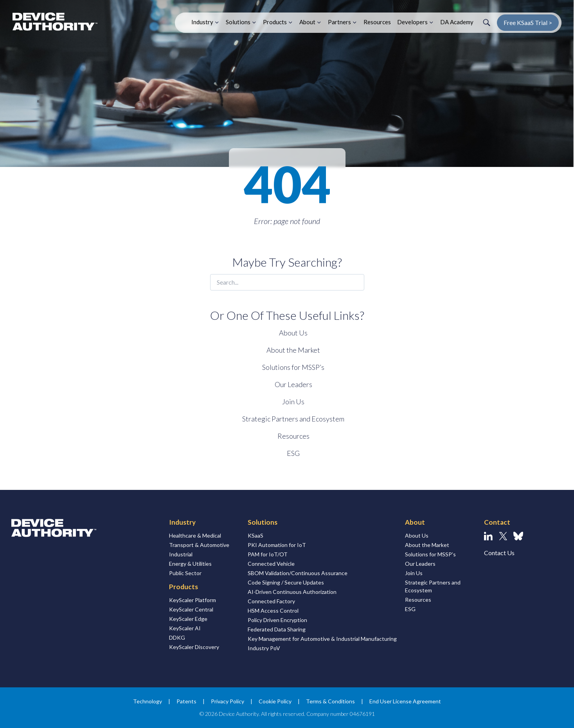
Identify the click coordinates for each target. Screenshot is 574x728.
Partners (339, 22)
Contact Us (499, 553)
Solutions (238, 22)
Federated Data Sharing (277, 629)
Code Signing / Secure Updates (286, 582)
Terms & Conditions (330, 701)
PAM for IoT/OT (268, 554)
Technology (148, 701)
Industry (202, 22)
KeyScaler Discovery (194, 647)
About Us (293, 333)
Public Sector (185, 573)
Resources (377, 22)
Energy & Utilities (190, 564)
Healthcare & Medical (195, 535)
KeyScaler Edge (188, 619)
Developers (412, 22)
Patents (186, 701)
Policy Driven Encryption (277, 620)
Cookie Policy (275, 701)
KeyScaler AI (185, 628)
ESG (293, 453)
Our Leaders (293, 384)
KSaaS (256, 535)
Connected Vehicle (271, 564)
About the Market (293, 350)
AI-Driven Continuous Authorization (292, 592)
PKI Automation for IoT (277, 545)
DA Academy (457, 22)
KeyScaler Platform (193, 600)
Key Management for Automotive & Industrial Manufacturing (322, 639)
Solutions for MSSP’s (293, 367)
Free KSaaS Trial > (528, 22)
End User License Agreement (405, 701)
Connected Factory (271, 601)
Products (275, 22)
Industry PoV (264, 648)
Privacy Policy (228, 701)
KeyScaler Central (191, 609)
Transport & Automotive (199, 545)
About (307, 22)
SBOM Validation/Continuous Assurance (298, 573)
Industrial (181, 554)
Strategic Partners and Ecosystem (293, 419)
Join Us (293, 402)
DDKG (177, 637)
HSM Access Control (273, 611)
